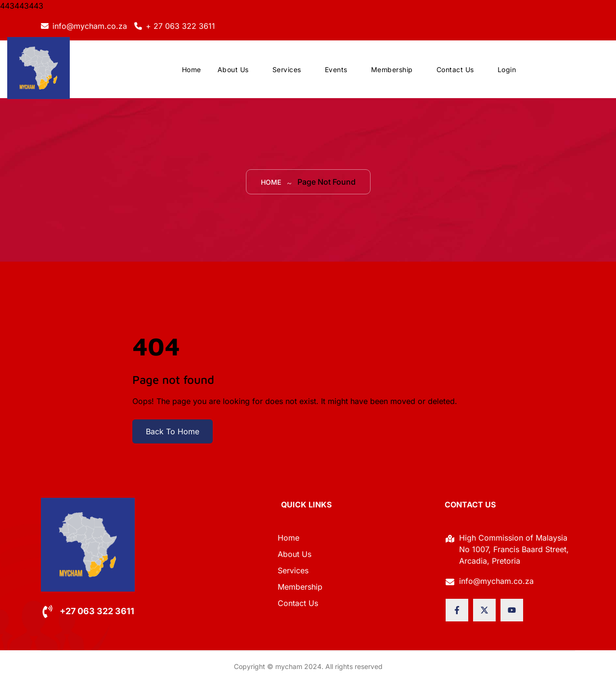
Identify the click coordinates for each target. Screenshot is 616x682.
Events (336, 69)
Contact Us (455, 69)
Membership (392, 69)
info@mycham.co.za (90, 26)
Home (192, 69)
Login (507, 69)
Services (287, 69)
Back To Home (173, 431)
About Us (233, 69)
